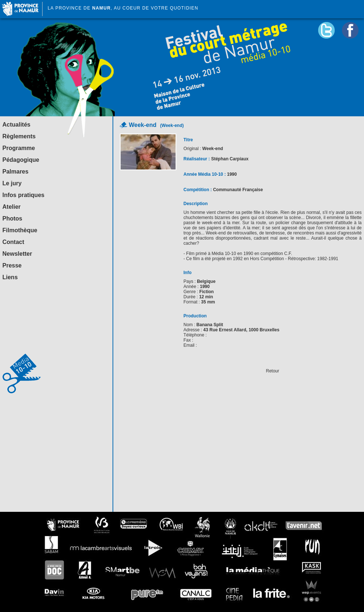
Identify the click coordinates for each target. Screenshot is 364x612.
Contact (14, 242)
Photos (12, 218)
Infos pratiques (24, 195)
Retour (272, 371)
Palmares (16, 172)
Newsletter (17, 254)
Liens (10, 277)
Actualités (16, 125)
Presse (12, 265)
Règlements (19, 136)
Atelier (12, 207)
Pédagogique (21, 160)
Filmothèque (20, 230)
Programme (19, 148)
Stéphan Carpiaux (230, 159)
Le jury (12, 183)
